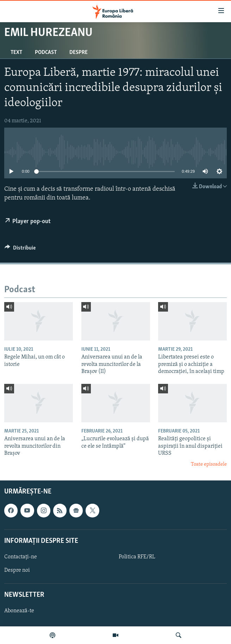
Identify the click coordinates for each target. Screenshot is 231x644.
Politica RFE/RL (137, 557)
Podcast (46, 53)
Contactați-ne (21, 557)
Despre (79, 53)
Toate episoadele (209, 464)
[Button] (20, 250)
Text (16, 53)
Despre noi (17, 570)
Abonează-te (19, 611)
